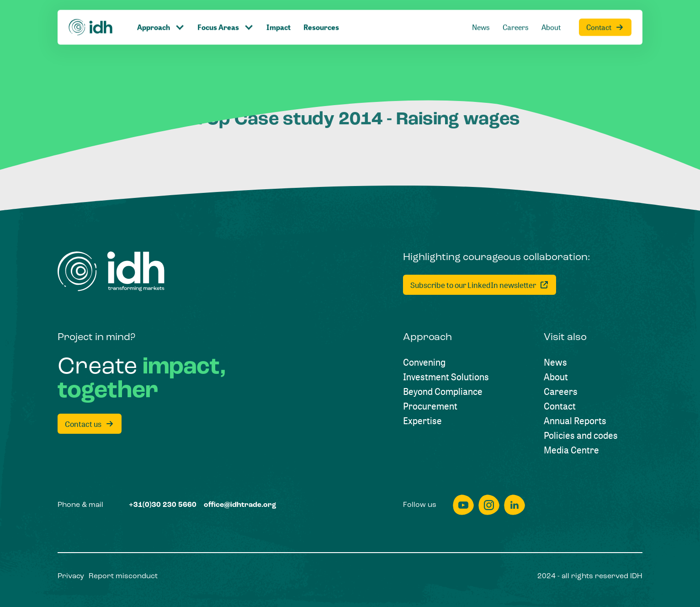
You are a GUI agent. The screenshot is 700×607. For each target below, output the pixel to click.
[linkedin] (514, 505)
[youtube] (463, 505)
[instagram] (489, 505)
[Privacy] (71, 576)
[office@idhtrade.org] (240, 505)
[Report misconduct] (123, 576)
